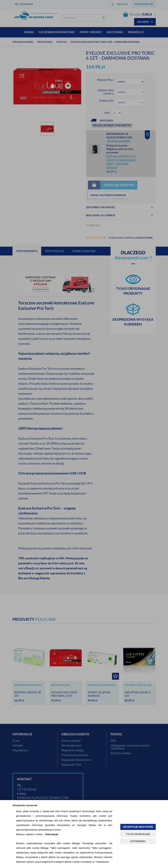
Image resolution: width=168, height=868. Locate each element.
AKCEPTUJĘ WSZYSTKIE (138, 827)
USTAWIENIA (138, 841)
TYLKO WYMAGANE (138, 834)
